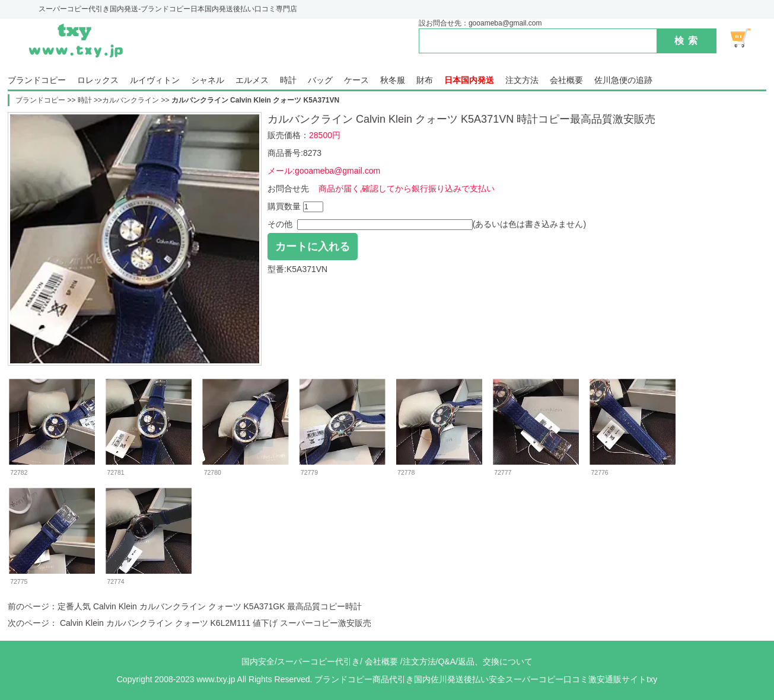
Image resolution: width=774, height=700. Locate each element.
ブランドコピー (37, 80)
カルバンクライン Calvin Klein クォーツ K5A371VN (255, 100)
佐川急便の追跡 (623, 80)
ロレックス (98, 80)
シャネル (208, 80)
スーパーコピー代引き (318, 661)
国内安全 (258, 661)
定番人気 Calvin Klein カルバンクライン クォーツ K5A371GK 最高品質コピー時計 (210, 606)
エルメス (252, 80)
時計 (288, 80)
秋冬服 (393, 80)
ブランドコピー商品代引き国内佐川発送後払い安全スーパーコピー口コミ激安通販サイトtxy (486, 679)
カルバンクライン (130, 100)
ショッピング (747, 38)
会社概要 (566, 80)
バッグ (320, 80)
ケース (356, 80)
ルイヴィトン (155, 80)
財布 (425, 80)
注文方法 (522, 80)
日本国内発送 (469, 80)
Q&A (447, 661)
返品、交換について (495, 661)
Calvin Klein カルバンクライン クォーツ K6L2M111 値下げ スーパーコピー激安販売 (214, 623)
